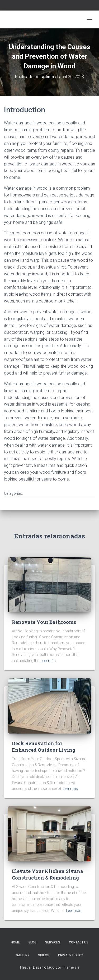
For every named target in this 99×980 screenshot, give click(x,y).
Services (53, 942)
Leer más (48, 661)
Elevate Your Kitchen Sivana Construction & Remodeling (48, 874)
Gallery (23, 955)
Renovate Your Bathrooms (44, 622)
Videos (44, 955)
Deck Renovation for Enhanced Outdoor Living (44, 747)
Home (15, 942)
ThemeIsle (71, 967)
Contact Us (79, 942)
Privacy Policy (71, 955)
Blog (32, 942)
